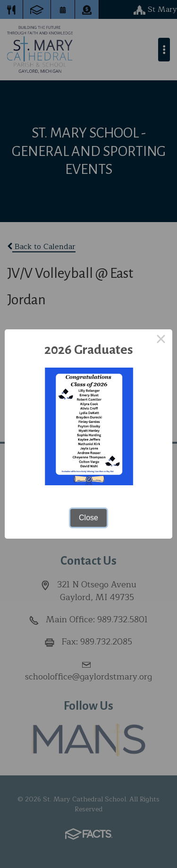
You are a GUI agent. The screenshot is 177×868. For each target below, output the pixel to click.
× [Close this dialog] (161, 341)
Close (88, 518)
